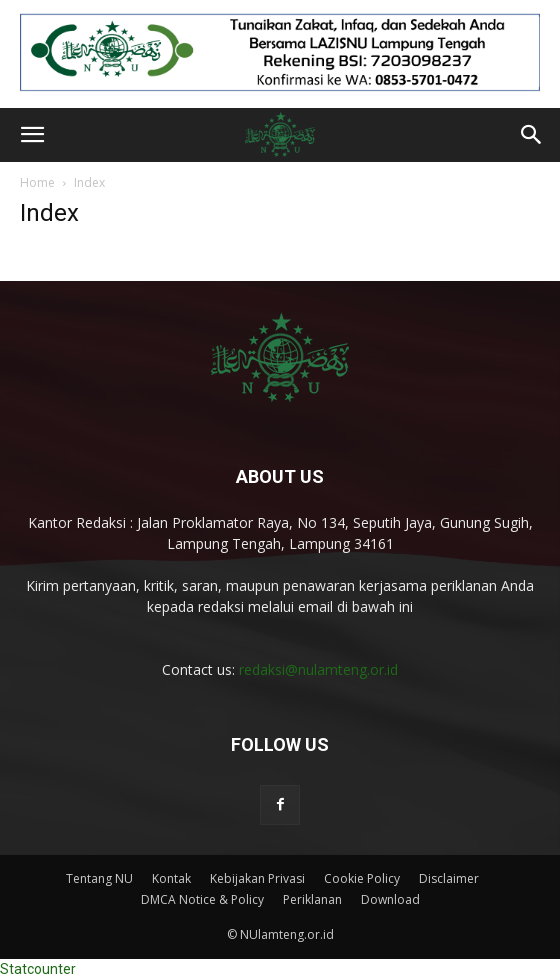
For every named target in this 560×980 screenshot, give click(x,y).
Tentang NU (99, 878)
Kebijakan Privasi (257, 878)
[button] (32, 135)
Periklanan (312, 899)
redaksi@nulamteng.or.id (318, 669)
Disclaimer (449, 878)
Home (37, 182)
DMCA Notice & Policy (202, 899)
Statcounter (38, 969)
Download (390, 899)
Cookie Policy (362, 878)
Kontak (171, 878)
